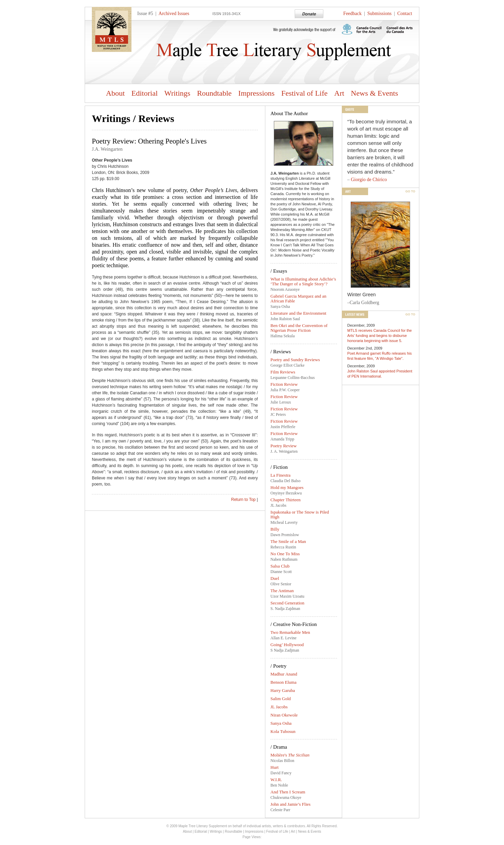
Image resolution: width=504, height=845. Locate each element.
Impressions (256, 93)
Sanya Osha (281, 723)
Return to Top (243, 500)
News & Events (375, 93)
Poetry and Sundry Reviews (295, 360)
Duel (275, 578)
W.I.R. (276, 780)
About (115, 93)
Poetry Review (284, 446)
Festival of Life (305, 93)
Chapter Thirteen (285, 500)
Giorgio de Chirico (369, 180)
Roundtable (214, 93)
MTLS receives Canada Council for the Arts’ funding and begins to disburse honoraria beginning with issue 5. (380, 336)
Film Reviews (283, 372)
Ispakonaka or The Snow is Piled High (300, 514)
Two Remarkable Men (290, 632)
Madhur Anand (284, 674)
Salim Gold (281, 699)
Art (339, 93)
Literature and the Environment (298, 313)
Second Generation (287, 603)
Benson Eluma (283, 682)
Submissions (380, 13)
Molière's (290, 755)
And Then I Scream (288, 792)
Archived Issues (174, 13)
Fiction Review (284, 384)
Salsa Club (280, 566)
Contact (405, 13)
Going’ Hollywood (287, 645)
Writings (177, 93)
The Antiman (282, 591)
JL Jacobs (279, 707)
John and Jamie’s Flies (290, 804)
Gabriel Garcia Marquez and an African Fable (298, 298)
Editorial (145, 93)
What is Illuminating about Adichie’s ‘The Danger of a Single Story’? (303, 281)
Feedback (352, 13)
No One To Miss (285, 554)
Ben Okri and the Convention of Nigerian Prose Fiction (299, 328)
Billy (275, 529)
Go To (410, 191)
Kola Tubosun (283, 731)
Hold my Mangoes (287, 487)
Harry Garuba (283, 690)
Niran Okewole (284, 715)
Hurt (275, 767)
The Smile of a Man (288, 541)
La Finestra (281, 475)
